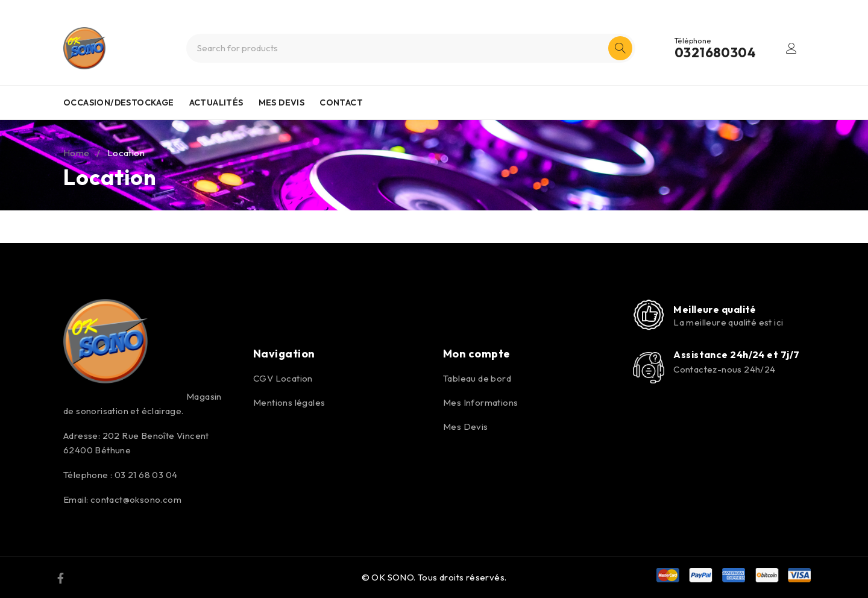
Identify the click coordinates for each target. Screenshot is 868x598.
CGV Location (283, 378)
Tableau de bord (477, 378)
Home (77, 153)
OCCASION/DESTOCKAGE (119, 102)
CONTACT (341, 102)
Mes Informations (480, 402)
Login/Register (791, 48)
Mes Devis (466, 426)
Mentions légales (289, 402)
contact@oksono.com (136, 499)
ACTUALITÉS (216, 102)
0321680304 (715, 52)
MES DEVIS (282, 102)
